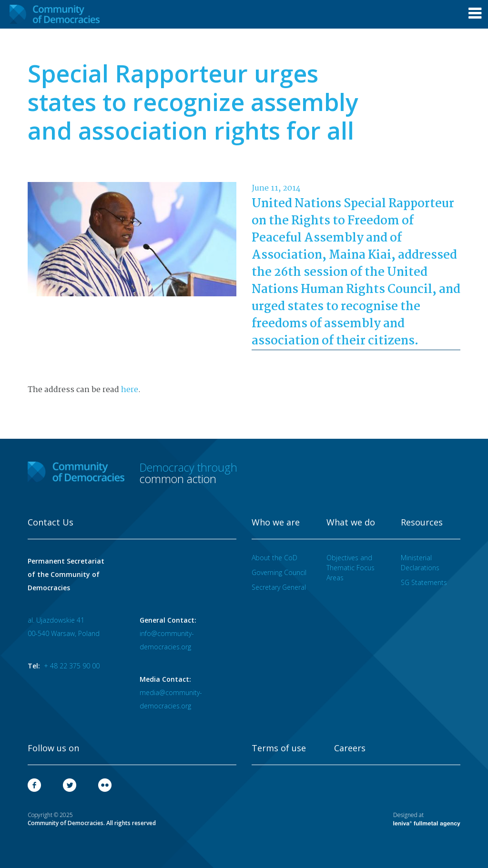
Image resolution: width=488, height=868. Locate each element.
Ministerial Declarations (420, 563)
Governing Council (279, 572)
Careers (350, 748)
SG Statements (424, 582)
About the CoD (274, 558)
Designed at (427, 819)
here (130, 390)
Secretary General (279, 587)
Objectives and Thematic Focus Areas (351, 568)
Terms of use (279, 748)
